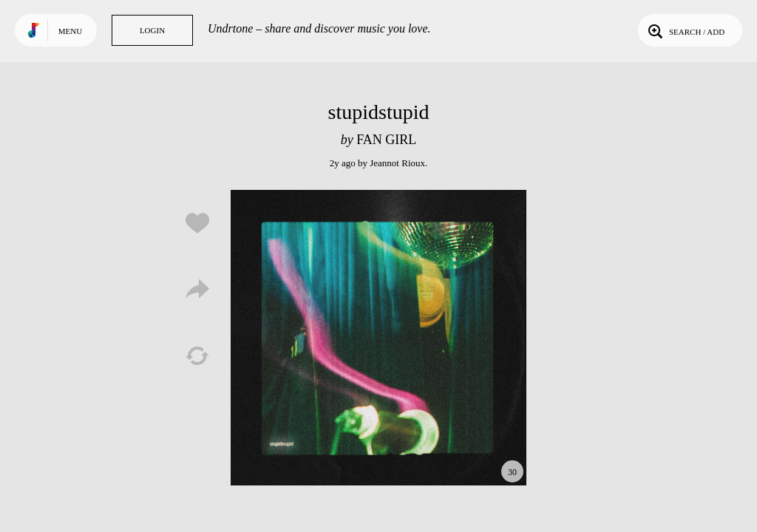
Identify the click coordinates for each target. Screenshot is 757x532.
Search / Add (685, 30)
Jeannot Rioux (397, 163)
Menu (70, 31)
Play (378, 338)
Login (152, 30)
